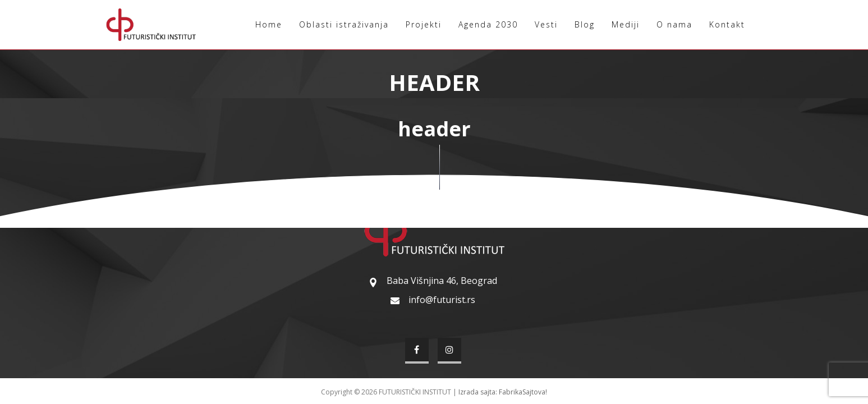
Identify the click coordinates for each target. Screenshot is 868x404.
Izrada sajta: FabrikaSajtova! (503, 392)
